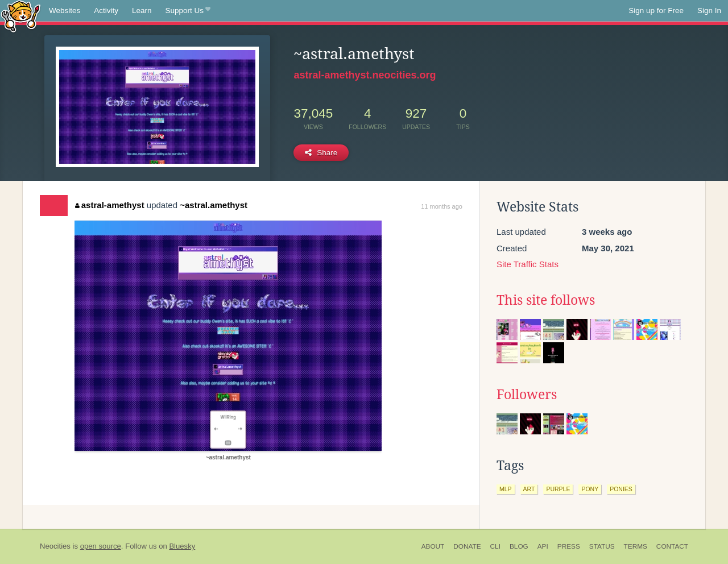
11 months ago (442, 206)
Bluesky (182, 546)
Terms (636, 546)
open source (101, 546)
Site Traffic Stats (528, 264)
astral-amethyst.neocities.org (365, 75)
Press (569, 546)
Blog (519, 546)
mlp (506, 489)
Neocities (55, 546)
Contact (672, 546)
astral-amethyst (109, 205)
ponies (621, 489)
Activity (106, 11)
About (433, 546)
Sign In (709, 11)
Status (602, 546)
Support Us (188, 11)
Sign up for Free (656, 11)
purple (558, 489)
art (529, 489)
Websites (65, 11)
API (543, 546)
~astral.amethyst (214, 205)
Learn (142, 11)
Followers (527, 395)
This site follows (546, 300)
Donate (467, 546)
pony (590, 489)
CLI (495, 546)
